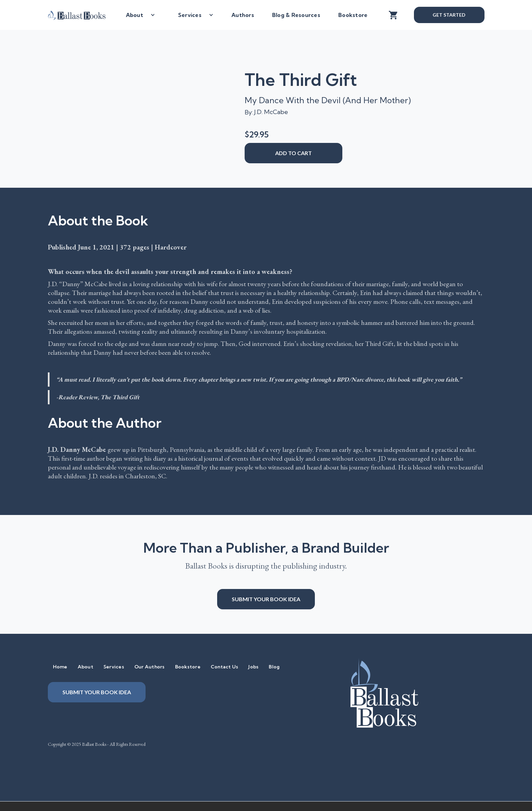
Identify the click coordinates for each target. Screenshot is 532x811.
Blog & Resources (296, 15)
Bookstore (353, 15)
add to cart (293, 153)
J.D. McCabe (271, 112)
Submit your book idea (266, 599)
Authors (243, 15)
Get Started (449, 15)
